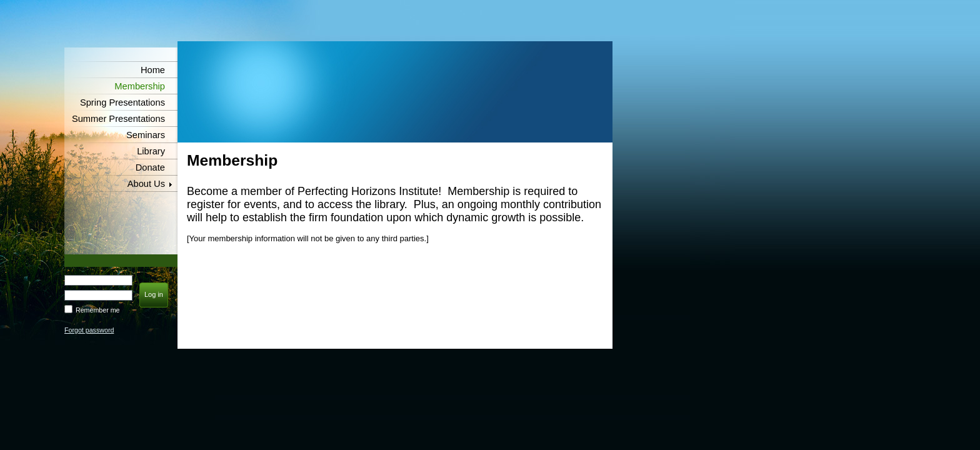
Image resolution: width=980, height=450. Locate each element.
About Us (146, 184)
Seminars (146, 135)
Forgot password (89, 330)
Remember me (97, 310)
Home (153, 70)
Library (151, 151)
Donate (150, 167)
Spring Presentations (122, 102)
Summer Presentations (118, 119)
